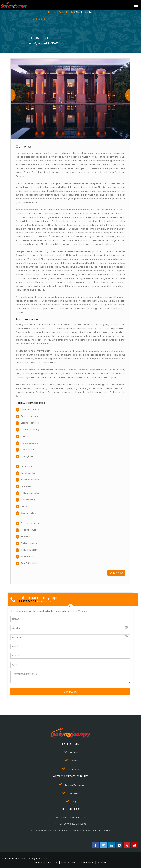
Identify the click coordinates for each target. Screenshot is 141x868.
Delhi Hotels (66, 12)
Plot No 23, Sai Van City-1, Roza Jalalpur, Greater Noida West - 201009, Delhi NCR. (72, 831)
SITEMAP (102, 863)
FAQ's (74, 802)
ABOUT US (52, 863)
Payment (74, 752)
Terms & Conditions (74, 785)
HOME (39, 863)
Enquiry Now (116, 573)
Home (52, 12)
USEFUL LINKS (86, 863)
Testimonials (74, 769)
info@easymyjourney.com (73, 817)
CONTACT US (68, 863)
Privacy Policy (74, 793)
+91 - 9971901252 (67, 824)
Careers (74, 761)
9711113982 (81, 824)
